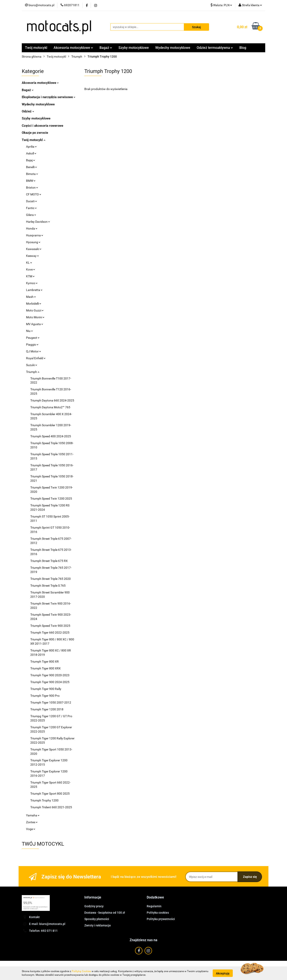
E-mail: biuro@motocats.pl (47, 924)
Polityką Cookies (81, 971)
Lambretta (34, 290)
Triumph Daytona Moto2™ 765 (50, 407)
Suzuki (32, 365)
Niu (29, 331)
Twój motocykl (36, 48)
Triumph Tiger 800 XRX (45, 668)
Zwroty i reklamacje (98, 925)
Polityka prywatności (161, 919)
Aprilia (31, 147)
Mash (31, 297)
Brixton (32, 188)
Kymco (32, 283)
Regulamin (154, 906)
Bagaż (106, 48)
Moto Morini (35, 317)
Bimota (32, 174)
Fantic (31, 208)
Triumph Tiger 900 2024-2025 (50, 682)
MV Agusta (35, 324)
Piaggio (32, 345)
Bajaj (31, 160)
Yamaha (33, 815)
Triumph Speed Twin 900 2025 (50, 626)
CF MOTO (34, 194)
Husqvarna (35, 235)
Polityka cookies (158, 913)
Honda (32, 228)
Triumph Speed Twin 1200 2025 (51, 499)
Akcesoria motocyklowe (73, 48)
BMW (31, 181)
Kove (31, 269)
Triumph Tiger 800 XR (45, 662)
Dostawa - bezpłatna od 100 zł (105, 913)
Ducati (31, 201)
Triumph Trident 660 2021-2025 (51, 807)
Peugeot (33, 338)
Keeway (32, 256)
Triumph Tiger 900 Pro (45, 696)
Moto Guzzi (35, 310)
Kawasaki (34, 249)
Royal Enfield (36, 358)
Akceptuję (223, 973)
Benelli (31, 167)
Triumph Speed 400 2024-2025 (51, 436)
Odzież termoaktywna (215, 48)
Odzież (28, 111)
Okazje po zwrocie (35, 133)
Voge (31, 829)
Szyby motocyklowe (134, 48)
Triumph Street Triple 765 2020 (51, 579)
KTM (30, 276)
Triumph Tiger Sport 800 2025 (50, 794)
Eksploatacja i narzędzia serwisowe (49, 97)
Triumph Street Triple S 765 (48, 586)
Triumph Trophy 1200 (44, 800)
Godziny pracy (94, 906)
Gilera (31, 215)
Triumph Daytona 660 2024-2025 (52, 400)
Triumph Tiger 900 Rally (46, 689)
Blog (243, 48)
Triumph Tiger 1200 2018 (47, 709)
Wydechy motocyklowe (173, 48)
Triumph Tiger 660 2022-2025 (50, 632)
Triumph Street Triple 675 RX (49, 561)
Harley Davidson (38, 222)
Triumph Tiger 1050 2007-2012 (51, 702)
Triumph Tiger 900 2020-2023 (50, 675)
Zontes (32, 822)
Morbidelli (34, 304)
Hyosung (33, 242)
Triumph (33, 372)
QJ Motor (34, 351)
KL (29, 263)
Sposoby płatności (97, 919)
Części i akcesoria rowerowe (42, 126)
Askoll (31, 153)
